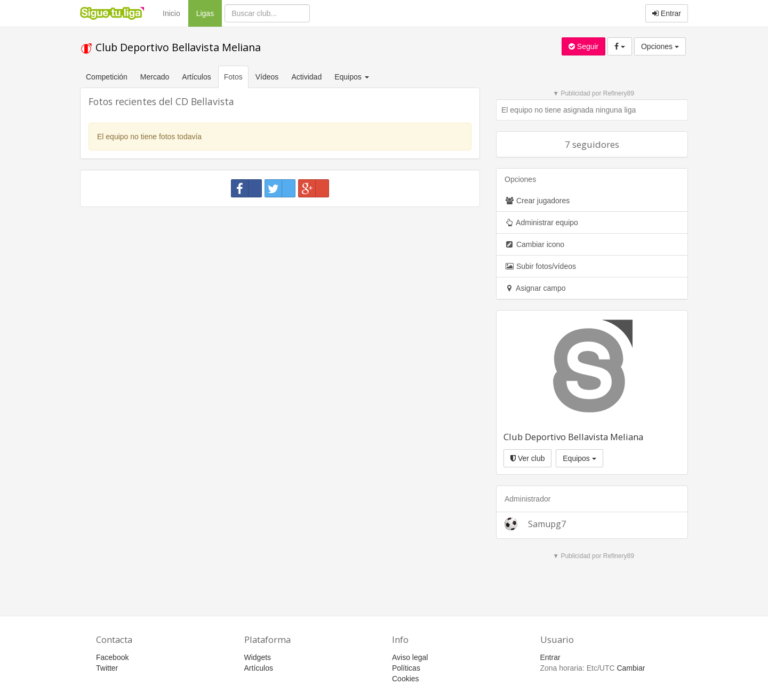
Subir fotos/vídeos (540, 266)
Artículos (196, 77)
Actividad (306, 77)
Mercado (155, 77)
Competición (107, 77)
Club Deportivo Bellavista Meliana (170, 47)
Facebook (112, 657)
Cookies (406, 679)
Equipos (579, 458)
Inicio (171, 13)
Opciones (660, 46)
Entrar (667, 13)
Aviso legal (410, 657)
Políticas (406, 668)
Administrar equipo (541, 222)
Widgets (258, 657)
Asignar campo (535, 288)
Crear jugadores (537, 201)
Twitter (107, 668)
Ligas (209, 13)
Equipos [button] (353, 77)
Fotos (233, 77)
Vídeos (267, 77)
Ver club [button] (527, 458)
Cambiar (631, 668)
